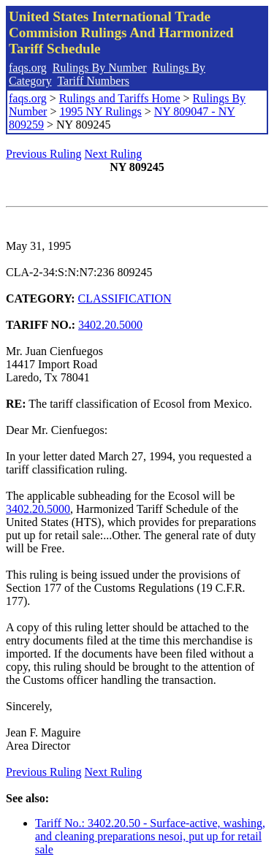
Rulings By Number (100, 68)
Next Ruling (114, 154)
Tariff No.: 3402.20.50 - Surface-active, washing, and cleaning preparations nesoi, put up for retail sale (150, 836)
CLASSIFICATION (125, 298)
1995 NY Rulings (100, 111)
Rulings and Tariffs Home (120, 98)
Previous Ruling (44, 154)
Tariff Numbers (93, 81)
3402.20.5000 (110, 325)
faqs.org (28, 68)
